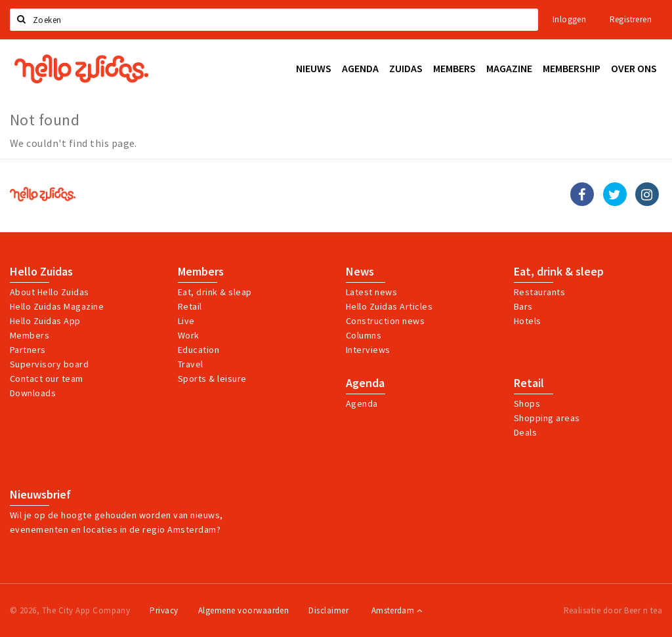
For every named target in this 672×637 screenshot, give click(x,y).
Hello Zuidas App (45, 321)
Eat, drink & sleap (215, 292)
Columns (364, 335)
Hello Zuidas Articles (389, 306)
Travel (191, 364)
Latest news (371, 292)
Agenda (365, 383)
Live (186, 321)
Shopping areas (547, 418)
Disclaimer (328, 610)
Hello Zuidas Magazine (57, 306)
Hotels (528, 321)
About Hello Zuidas (50, 292)
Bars (523, 306)
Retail (190, 306)
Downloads (33, 393)
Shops (527, 403)
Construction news (385, 321)
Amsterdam (397, 610)
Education (199, 350)
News (360, 272)
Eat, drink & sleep (559, 272)
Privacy (164, 610)
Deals (525, 432)
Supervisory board (49, 364)
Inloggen (569, 19)
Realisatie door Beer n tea (613, 610)
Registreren (631, 19)
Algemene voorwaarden (244, 610)
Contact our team (47, 379)
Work (189, 335)
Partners (28, 350)
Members (30, 335)
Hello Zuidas (41, 272)
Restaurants (539, 292)
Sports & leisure (212, 379)
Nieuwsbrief (40, 495)
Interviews (368, 350)
